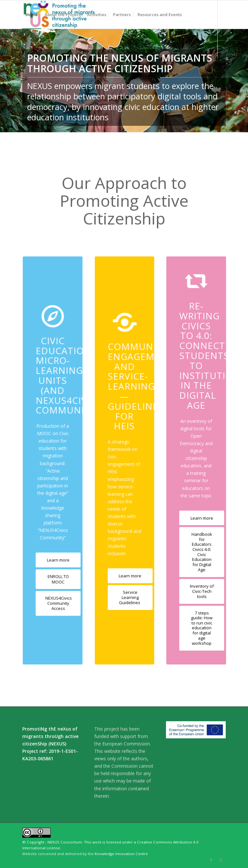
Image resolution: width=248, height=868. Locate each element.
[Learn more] (55, 560)
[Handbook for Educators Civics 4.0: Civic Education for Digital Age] (200, 552)
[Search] (59, 43)
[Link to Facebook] (24, 71)
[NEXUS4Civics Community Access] (55, 603)
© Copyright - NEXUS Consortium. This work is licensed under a (80, 842)
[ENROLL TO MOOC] (55, 579)
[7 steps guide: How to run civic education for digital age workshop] (200, 628)
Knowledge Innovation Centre (121, 854)
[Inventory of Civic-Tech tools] (200, 591)
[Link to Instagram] (34, 71)
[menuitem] (32, 15)
